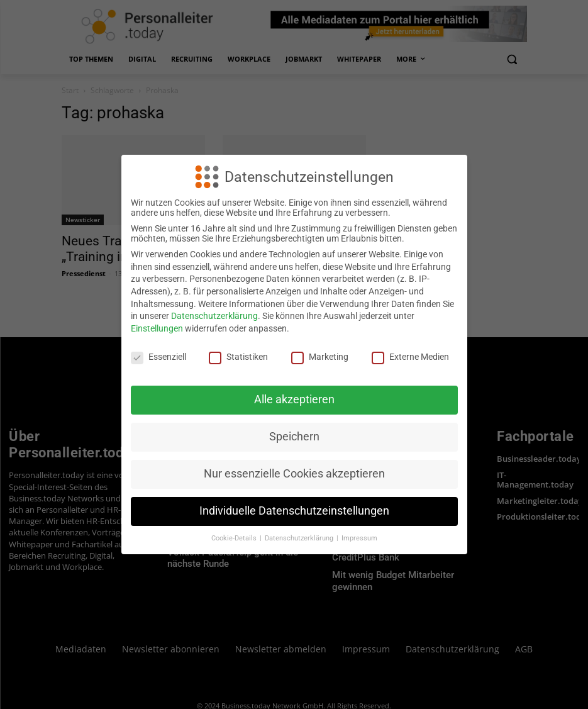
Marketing (320, 357)
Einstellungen (157, 328)
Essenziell (158, 357)
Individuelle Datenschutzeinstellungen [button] (294, 511)
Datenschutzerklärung (214, 316)
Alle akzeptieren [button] (294, 399)
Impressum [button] (359, 538)
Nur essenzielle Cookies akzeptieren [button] (294, 474)
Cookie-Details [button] (235, 538)
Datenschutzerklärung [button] (300, 538)
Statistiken (238, 357)
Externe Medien (410, 357)
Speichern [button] (294, 437)
